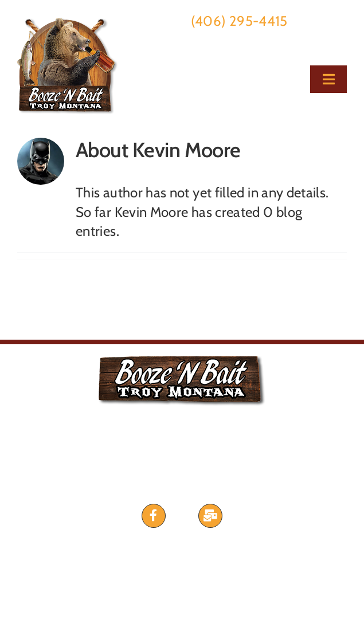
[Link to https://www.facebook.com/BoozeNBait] (154, 516)
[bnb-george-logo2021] (68, 24)
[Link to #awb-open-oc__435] (210, 516)
